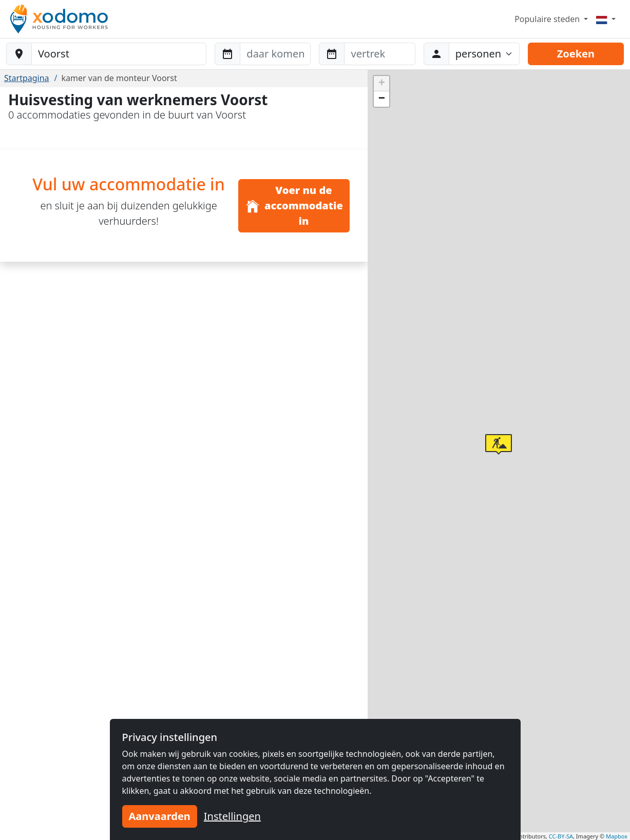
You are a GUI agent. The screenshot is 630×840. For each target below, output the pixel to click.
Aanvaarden (160, 816)
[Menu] (606, 19)
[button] (499, 444)
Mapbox (617, 836)
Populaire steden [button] (548, 19)
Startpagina (27, 78)
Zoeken (576, 54)
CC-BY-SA (561, 836)
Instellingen (232, 816)
